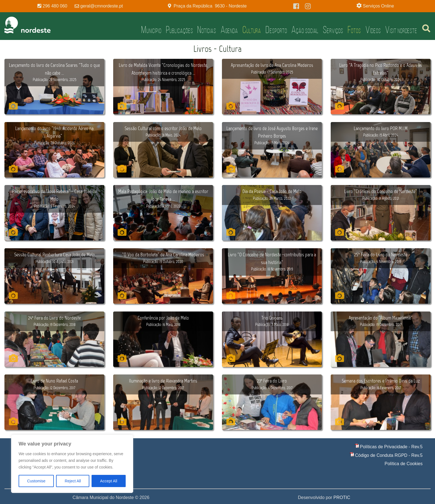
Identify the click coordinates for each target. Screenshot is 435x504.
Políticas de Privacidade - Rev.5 (391, 447)
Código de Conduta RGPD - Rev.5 (389, 455)
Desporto (276, 30)
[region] (72, 464)
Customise (36, 481)
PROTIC (342, 497)
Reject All (73, 481)
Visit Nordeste (401, 30)
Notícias (207, 30)
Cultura (252, 30)
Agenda (229, 30)
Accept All (109, 481)
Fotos (354, 30)
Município (151, 30)
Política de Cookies (404, 464)
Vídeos (373, 30)
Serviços (333, 30)
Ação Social (305, 30)
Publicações (179, 30)
